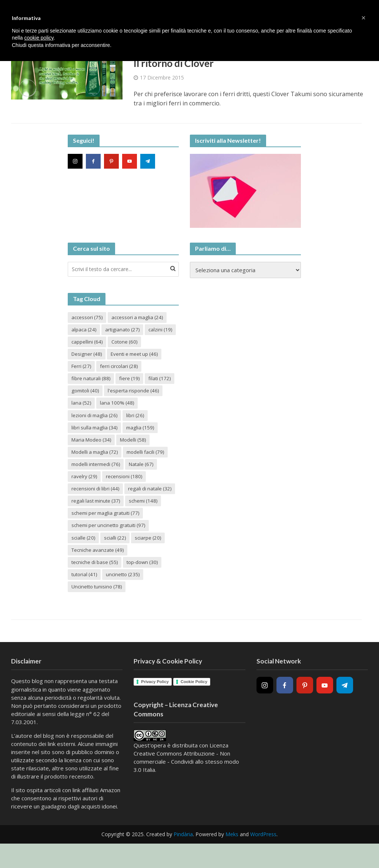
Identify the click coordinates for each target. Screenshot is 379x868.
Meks (232, 855)
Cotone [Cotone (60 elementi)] (86, 356)
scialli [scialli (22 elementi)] (117, 557)
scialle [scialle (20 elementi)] (84, 557)
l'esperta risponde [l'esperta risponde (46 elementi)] (98, 406)
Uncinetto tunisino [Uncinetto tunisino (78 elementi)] (99, 607)
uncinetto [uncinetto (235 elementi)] (126, 595)
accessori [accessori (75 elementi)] (88, 318)
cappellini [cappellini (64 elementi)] (122, 343)
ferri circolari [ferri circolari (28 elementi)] (92, 381)
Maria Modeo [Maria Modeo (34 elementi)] (132, 444)
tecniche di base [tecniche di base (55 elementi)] (96, 582)
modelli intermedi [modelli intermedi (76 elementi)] (147, 469)
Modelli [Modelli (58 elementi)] (85, 457)
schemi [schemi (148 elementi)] (147, 519)
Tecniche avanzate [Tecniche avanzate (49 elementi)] (99, 570)
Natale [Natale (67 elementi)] (85, 482)
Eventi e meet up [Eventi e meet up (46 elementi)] (97, 369)
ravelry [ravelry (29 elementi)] (120, 482)
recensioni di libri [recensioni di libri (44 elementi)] (144, 494)
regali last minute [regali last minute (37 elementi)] (97, 519)
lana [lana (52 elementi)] (144, 406)
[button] (363, 18)
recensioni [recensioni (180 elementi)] (90, 494)
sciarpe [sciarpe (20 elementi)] (152, 557)
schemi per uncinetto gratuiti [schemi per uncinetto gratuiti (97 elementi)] (111, 545)
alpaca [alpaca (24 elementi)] (85, 331)
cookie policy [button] (39, 38)
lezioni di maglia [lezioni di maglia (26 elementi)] (140, 419)
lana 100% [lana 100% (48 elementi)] (89, 419)
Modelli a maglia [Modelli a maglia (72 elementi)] (133, 457)
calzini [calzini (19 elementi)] (84, 343)
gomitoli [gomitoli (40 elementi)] (150, 394)
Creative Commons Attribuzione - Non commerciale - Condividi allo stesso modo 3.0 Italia (186, 783)
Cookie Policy (194, 703)
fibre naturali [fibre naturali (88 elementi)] (141, 381)
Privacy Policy (155, 703)
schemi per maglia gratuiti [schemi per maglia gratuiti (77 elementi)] (108, 532)
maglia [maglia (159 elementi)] (86, 444)
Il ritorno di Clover (177, 64)
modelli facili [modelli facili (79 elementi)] (92, 469)
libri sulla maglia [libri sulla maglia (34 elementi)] (123, 431)
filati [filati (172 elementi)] (114, 394)
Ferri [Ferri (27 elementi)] (142, 369)
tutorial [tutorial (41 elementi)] (85, 595)
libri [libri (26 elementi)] (81, 431)
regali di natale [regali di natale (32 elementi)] (94, 507)
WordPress (263, 855)
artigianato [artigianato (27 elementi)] (125, 331)
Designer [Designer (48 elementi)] (125, 356)
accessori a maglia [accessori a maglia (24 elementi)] (141, 318)
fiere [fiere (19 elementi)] (82, 394)
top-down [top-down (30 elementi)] (147, 582)
